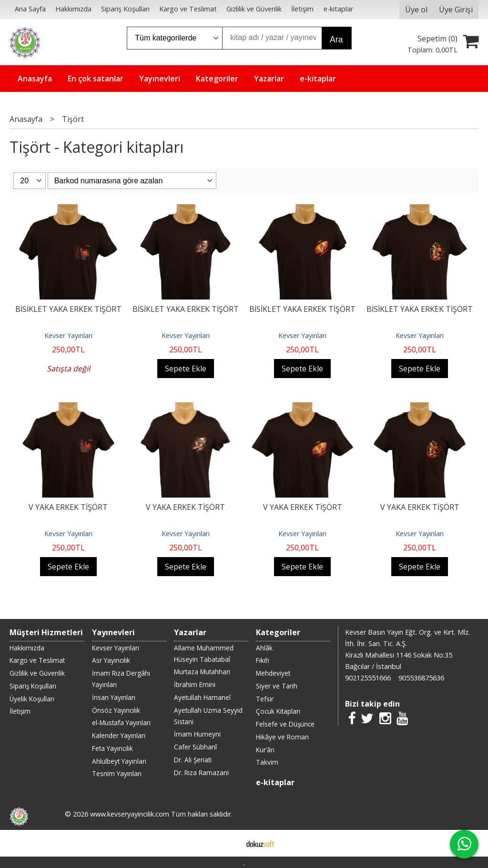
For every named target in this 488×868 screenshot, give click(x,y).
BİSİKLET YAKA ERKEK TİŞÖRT (68, 309)
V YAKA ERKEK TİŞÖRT (68, 507)
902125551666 (368, 678)
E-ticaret (229, 843)
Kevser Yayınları (68, 335)
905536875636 (421, 678)
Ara (336, 40)
